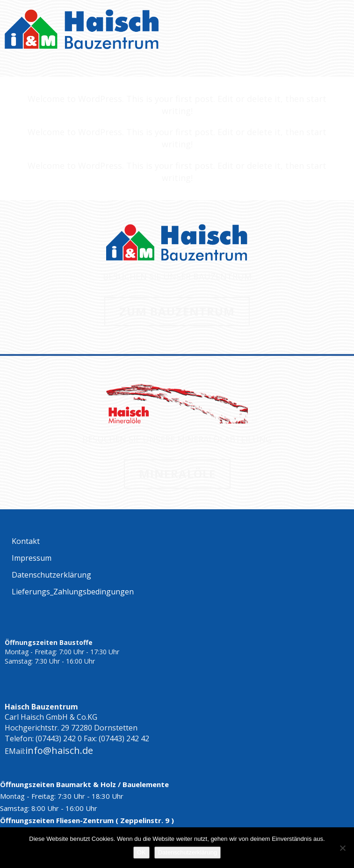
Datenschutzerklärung (188, 852)
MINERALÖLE (177, 474)
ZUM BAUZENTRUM (177, 311)
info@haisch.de (59, 750)
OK (141, 852)
